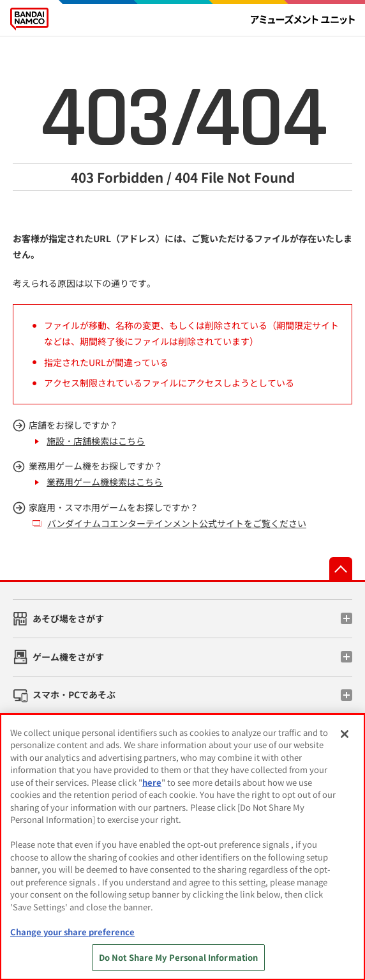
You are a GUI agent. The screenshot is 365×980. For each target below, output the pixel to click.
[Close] (345, 734)
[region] (182, 847)
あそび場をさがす (68, 618)
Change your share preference (72, 932)
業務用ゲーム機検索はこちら (105, 482)
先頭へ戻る (341, 569)
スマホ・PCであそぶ (74, 694)
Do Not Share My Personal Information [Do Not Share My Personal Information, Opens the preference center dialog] (179, 957)
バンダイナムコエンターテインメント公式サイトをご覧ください (177, 523)
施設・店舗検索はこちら (96, 441)
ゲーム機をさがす (68, 657)
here (152, 782)
